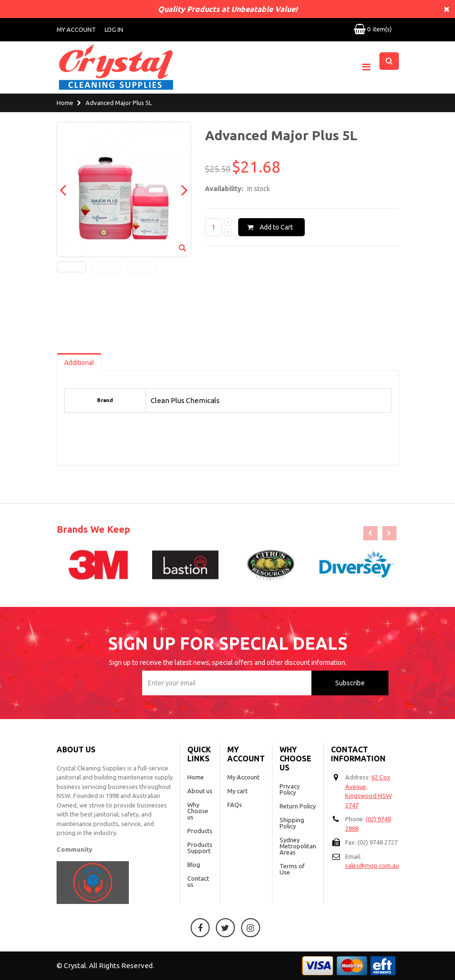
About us (200, 791)
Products (200, 831)
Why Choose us (198, 811)
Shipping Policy (292, 823)
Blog (194, 865)
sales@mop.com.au (372, 865)
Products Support (200, 848)
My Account (76, 29)
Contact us (198, 881)
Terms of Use (292, 869)
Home (65, 103)
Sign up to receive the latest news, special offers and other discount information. (228, 663)
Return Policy (298, 806)
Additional (79, 363)
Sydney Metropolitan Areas (298, 846)
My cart (237, 791)
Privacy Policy (290, 789)
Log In (114, 29)
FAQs (235, 805)
